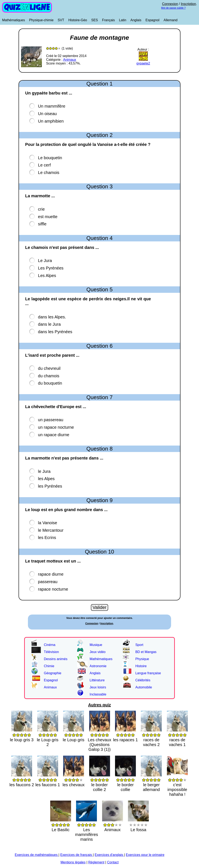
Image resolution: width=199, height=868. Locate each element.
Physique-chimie (41, 20)
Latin (123, 20)
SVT (61, 20)
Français (108, 20)
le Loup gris (73, 735)
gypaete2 (143, 61)
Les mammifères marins (86, 830)
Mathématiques (13, 20)
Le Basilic (61, 825)
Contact (113, 862)
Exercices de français (77, 855)
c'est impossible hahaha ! (177, 785)
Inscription (188, 4)
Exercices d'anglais (109, 855)
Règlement (96, 862)
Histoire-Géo (78, 20)
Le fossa (138, 825)
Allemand (171, 20)
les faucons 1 (48, 780)
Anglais (136, 20)
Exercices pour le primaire (145, 855)
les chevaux (74, 780)
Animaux (70, 60)
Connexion (170, 4)
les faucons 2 (22, 780)
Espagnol (152, 20)
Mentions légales (73, 862)
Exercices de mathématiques (37, 855)
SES (95, 20)
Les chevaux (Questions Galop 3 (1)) (99, 740)
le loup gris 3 (22, 735)
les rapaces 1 (125, 735)
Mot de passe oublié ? (173, 8)
